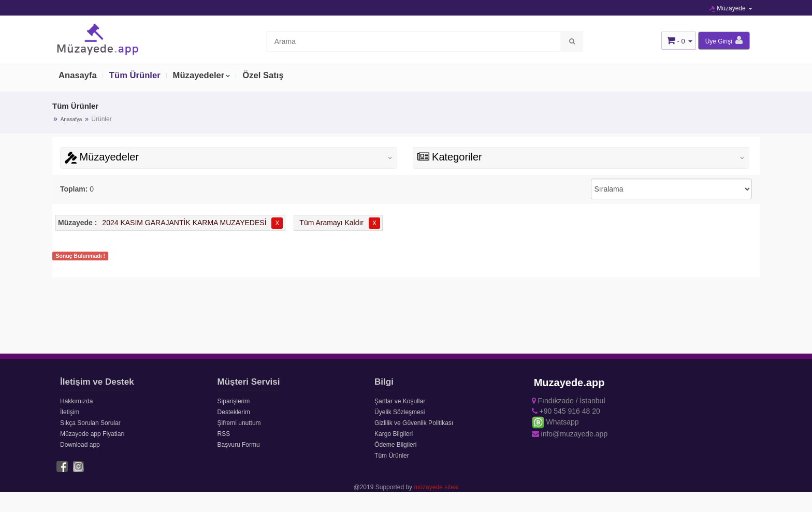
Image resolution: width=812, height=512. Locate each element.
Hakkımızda (76, 401)
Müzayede (731, 8)
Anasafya (71, 119)
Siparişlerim (234, 401)
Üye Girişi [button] (724, 40)
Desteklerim (234, 412)
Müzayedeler (201, 76)
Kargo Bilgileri (394, 434)
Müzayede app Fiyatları (92, 434)
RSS (224, 434)
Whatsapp (555, 422)
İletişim (70, 412)
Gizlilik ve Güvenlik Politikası (414, 423)
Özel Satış (267, 76)
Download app (80, 445)
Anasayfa (78, 76)
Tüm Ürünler (136, 76)
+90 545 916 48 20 (566, 411)
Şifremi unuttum (239, 423)
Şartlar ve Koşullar (400, 401)
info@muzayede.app (570, 434)
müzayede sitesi (436, 487)
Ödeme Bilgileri (395, 445)
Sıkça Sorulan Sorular (90, 423)
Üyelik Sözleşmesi (400, 412)
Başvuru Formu (239, 445)
